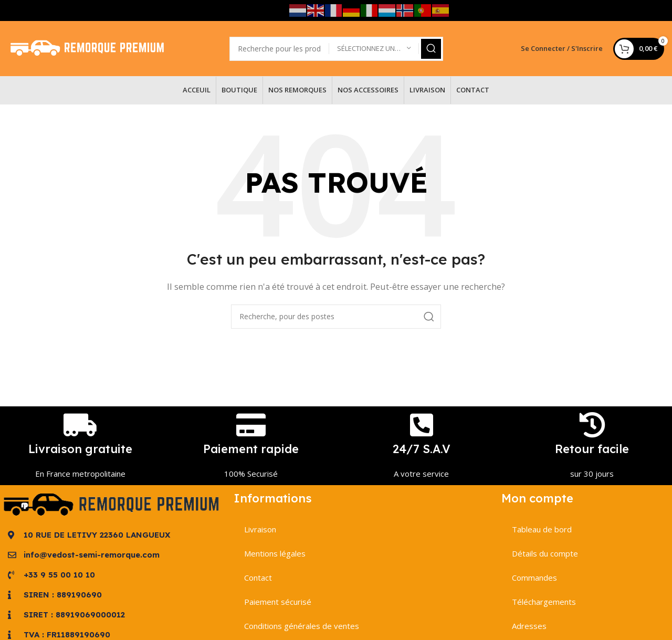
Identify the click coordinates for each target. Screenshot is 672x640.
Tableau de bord (542, 529)
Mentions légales (275, 553)
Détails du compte (545, 553)
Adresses (529, 626)
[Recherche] (336, 317)
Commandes (534, 578)
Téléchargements (544, 602)
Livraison (260, 529)
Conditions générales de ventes (302, 626)
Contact (258, 578)
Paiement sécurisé (278, 602)
